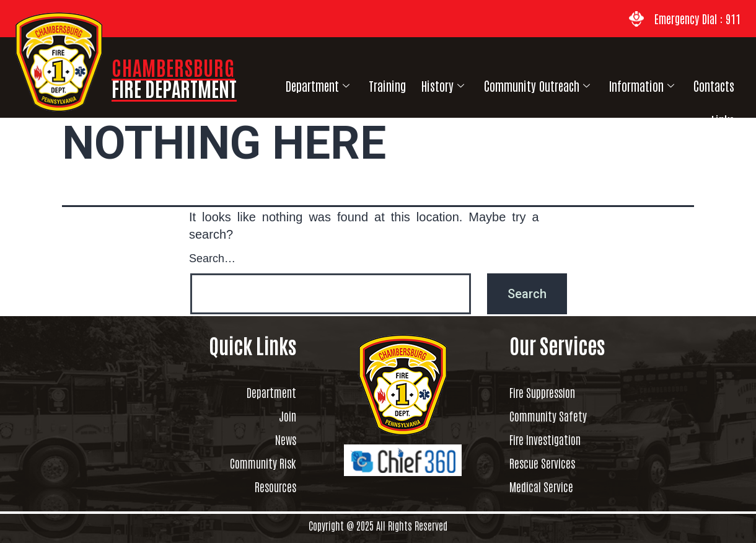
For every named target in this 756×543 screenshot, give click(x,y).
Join (284, 416)
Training (371, 83)
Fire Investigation (557, 439)
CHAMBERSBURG (174, 77)
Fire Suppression (554, 392)
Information (616, 84)
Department (304, 84)
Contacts (684, 83)
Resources (270, 487)
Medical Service (550, 487)
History (423, 84)
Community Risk (252, 463)
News (283, 439)
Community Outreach (514, 84)
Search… (212, 257)
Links (728, 83)
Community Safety (559, 416)
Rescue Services (551, 463)
